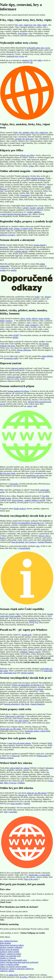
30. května (24, 977)
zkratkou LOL (27, 60)
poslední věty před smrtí (24, 139)
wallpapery (24, 652)
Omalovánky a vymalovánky (39, 875)
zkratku (15, 337)
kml (36, 406)
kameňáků (13, 812)
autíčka (14, 270)
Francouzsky (25, 195)
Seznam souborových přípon (18, 391)
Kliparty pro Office (27, 155)
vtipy (38, 546)
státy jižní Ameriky (22, 721)
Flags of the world (31, 879)
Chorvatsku (14, 484)
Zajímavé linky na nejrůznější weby (13, 960)
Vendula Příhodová (45, 542)
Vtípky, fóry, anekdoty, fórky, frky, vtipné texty (30, 132)
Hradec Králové (20, 509)
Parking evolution (7, 758)
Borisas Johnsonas (24, 350)
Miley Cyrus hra (10, 783)
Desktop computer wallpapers (11, 947)
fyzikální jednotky (21, 251)
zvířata (31, 166)
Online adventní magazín (35, 178)
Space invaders (16, 804)
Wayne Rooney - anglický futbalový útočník (28, 500)
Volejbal (27, 804)
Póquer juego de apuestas (10, 950)
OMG (40, 60)
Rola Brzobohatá (18, 542)
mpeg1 (30, 406)
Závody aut (23, 795)
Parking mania (42, 756)
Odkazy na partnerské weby (10, 956)
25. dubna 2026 (12, 975)
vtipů (6, 812)
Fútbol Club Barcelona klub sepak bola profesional (19, 962)
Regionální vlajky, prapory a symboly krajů (16, 229)
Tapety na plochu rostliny (10, 964)
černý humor (23, 33)
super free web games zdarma (20, 743)
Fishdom (21, 783)
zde (31, 62)
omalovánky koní (10, 673)
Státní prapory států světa (15, 716)
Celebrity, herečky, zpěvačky (33, 208)
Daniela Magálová (38, 704)
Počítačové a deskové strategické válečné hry (17, 969)
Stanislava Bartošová (12, 704)
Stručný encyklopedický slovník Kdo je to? (28, 523)
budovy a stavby (35, 652)
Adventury (49, 768)
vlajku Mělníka (47, 356)
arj (25, 406)
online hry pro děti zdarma (37, 793)
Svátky (37, 297)
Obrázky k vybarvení (8, 958)
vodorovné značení (14, 377)
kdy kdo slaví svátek (8, 473)
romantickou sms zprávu (35, 475)
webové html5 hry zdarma (19, 768)
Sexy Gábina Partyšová (9, 941)
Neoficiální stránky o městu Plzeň (37, 731)
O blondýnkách (24, 548)
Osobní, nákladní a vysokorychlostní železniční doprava (21, 213)
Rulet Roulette (5, 943)
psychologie (39, 689)
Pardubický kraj (34, 620)
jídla (48, 268)
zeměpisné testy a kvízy (15, 56)
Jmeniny (48, 297)
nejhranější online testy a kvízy (39, 48)
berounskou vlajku (11, 358)
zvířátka (3, 270)
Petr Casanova (31, 542)
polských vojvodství (8, 235)
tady (43, 358)
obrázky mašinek (27, 673)
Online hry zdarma (7, 971)
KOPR (16, 335)
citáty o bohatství (32, 325)
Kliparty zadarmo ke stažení (11, 954)
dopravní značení (18, 368)
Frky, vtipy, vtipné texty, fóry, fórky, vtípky (31, 25)
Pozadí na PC (27, 635)
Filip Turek (25, 704)
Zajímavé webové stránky (10, 952)
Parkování (16, 756)
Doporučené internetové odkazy (12, 945)
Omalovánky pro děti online (11, 729)
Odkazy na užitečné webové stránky (14, 967)
